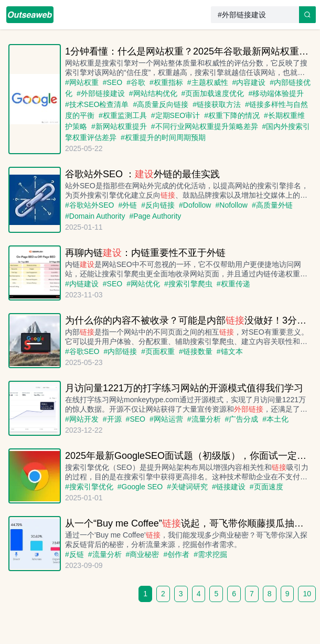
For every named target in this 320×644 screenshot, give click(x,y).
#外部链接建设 (101, 93)
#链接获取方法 (217, 104)
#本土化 (275, 419)
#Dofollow (195, 205)
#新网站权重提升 (119, 126)
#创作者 (176, 554)
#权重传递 (233, 284)
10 (307, 594)
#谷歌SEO (82, 351)
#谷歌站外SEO (89, 205)
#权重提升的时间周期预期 (163, 137)
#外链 (127, 205)
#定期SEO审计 (175, 115)
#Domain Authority (95, 216)
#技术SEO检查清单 (97, 104)
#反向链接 (158, 205)
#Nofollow (231, 205)
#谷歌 (136, 82)
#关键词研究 (187, 487)
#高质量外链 (272, 205)
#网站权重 (82, 82)
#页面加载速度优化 (213, 93)
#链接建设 (229, 487)
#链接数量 (196, 351)
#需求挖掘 (210, 554)
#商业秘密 (143, 554)
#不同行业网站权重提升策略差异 (205, 126)
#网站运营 (166, 419)
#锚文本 (230, 351)
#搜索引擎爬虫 (188, 284)
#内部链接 (120, 351)
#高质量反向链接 (161, 104)
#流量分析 (204, 419)
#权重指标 (166, 82)
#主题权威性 (208, 82)
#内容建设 (249, 82)
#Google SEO (140, 487)
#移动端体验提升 (276, 93)
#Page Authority (155, 216)
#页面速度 (266, 487)
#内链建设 (82, 284)
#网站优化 (143, 284)
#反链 (74, 554)
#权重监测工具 (123, 115)
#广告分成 (242, 419)
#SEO (113, 82)
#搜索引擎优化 (89, 487)
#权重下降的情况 (232, 115)
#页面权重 (158, 351)
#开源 (112, 419)
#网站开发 (82, 419)
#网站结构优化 (153, 93)
